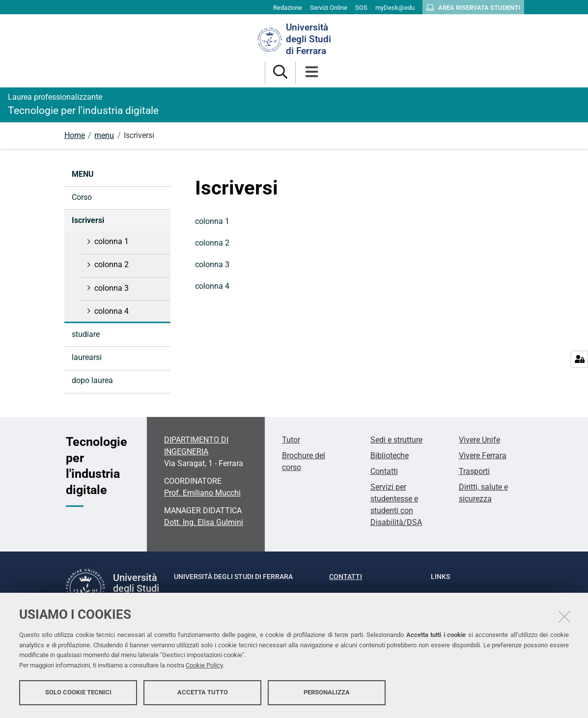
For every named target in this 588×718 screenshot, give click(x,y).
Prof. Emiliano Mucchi (202, 493)
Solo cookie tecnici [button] (78, 692)
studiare (86, 334)
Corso (82, 197)
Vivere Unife (479, 440)
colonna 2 (212, 243)
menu (104, 135)
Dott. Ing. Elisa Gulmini (204, 522)
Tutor (291, 440)
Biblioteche (390, 456)
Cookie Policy (204, 665)
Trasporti (474, 471)
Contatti (384, 471)
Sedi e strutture (396, 440)
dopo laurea (92, 380)
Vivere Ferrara (483, 456)
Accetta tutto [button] (203, 692)
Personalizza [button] (327, 692)
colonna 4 (212, 286)
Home (75, 135)
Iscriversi (88, 220)
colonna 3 (212, 264)
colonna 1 (212, 221)
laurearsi (87, 357)
